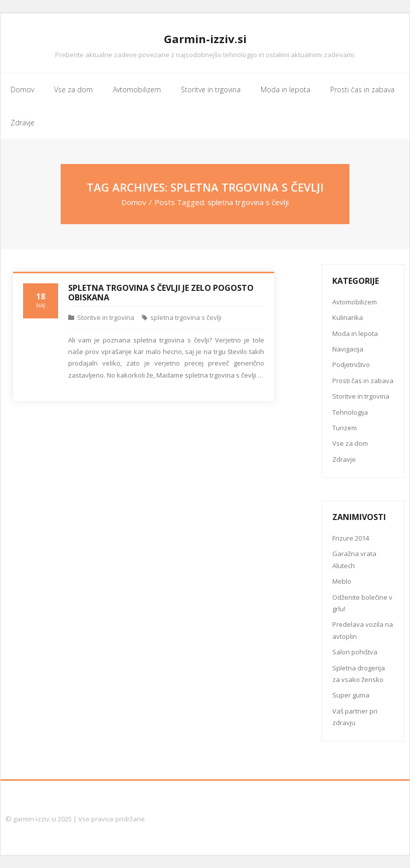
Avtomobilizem (355, 302)
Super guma (351, 695)
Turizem (345, 428)
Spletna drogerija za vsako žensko (359, 674)
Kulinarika (348, 317)
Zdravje (344, 459)
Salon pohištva (355, 652)
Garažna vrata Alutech (354, 559)
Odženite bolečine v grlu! (362, 603)
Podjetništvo (351, 365)
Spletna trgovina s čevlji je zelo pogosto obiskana (161, 293)
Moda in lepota (355, 333)
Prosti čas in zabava (363, 381)
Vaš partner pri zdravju (355, 717)
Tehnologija (350, 412)
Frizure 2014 (351, 538)
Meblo (342, 581)
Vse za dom (350, 443)
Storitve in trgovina (106, 317)
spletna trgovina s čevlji (186, 317)
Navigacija (348, 349)
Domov (134, 202)
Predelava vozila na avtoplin (363, 630)
